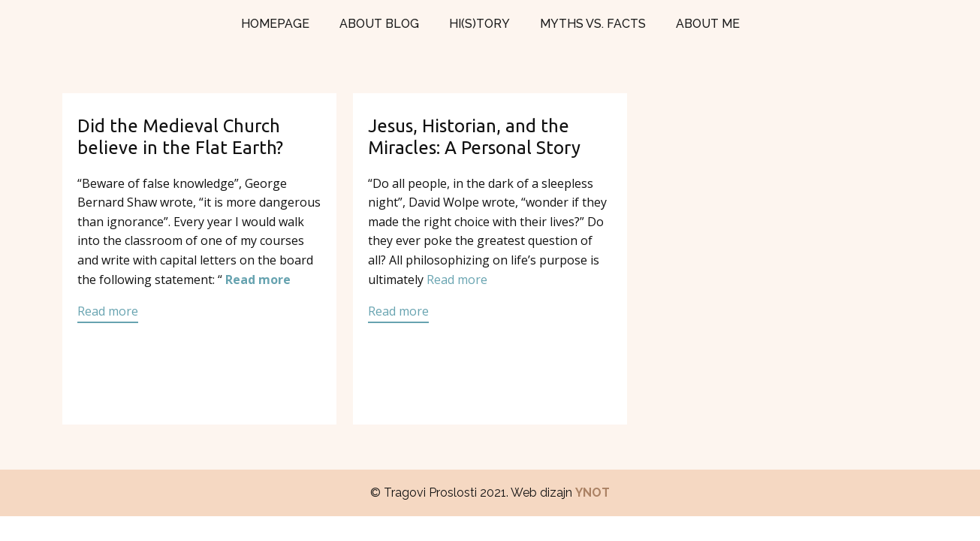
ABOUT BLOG (379, 24)
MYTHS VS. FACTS (593, 24)
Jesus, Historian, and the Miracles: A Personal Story (474, 137)
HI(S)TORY (479, 24)
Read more (258, 280)
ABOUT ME (708, 24)
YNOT (593, 493)
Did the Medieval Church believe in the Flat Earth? (180, 137)
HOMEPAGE (275, 24)
